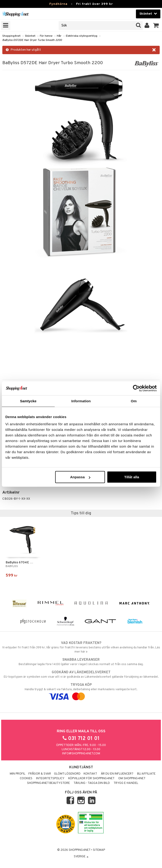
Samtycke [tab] (28, 401)
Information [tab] (81, 401)
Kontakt (90, 774)
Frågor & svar (40, 774)
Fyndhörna (58, 4)
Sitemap (99, 850)
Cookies (26, 779)
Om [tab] (134, 401)
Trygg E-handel (126, 783)
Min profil (18, 774)
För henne (46, 36)
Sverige (81, 857)
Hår (59, 36)
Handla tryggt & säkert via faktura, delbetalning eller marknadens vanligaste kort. (81, 691)
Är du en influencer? (117, 774)
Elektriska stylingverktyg (82, 36)
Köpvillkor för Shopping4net (91, 779)
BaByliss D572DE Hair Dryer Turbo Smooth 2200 (32, 40)
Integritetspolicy (50, 779)
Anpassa (80, 477)
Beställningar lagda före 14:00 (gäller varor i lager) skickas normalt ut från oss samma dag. (81, 662)
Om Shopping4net (132, 779)
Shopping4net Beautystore (48, 783)
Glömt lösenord (67, 774)
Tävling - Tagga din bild (92, 783)
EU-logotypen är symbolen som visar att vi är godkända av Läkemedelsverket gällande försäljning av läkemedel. (81, 674)
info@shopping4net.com (81, 754)
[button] (156, 26)
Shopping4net (11, 36)
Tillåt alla (132, 477)
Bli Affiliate (146, 774)
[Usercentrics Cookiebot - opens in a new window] (136, 388)
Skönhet (30, 36)
